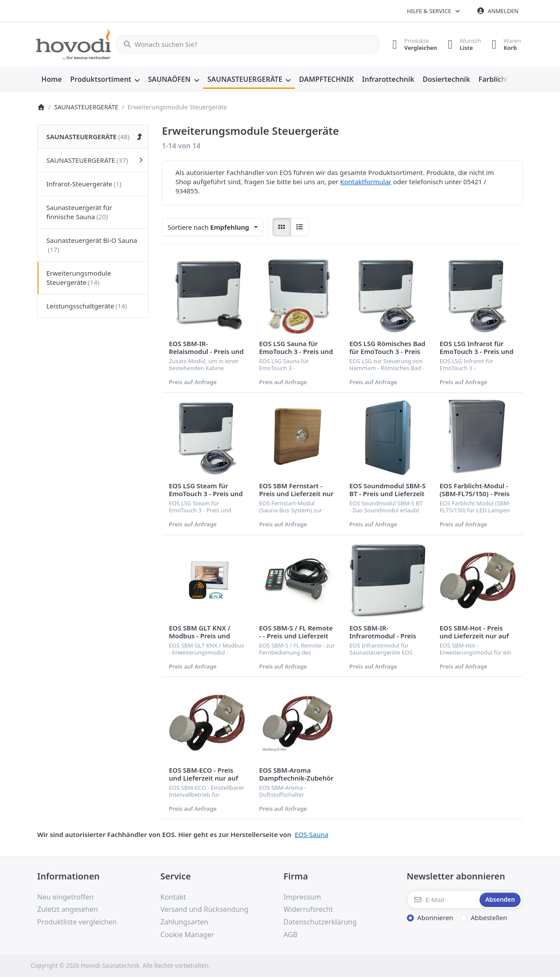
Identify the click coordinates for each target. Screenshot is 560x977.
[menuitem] (52, 80)
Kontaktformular (366, 182)
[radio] (282, 227)
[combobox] (244, 44)
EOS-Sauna (312, 834)
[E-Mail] (443, 900)
